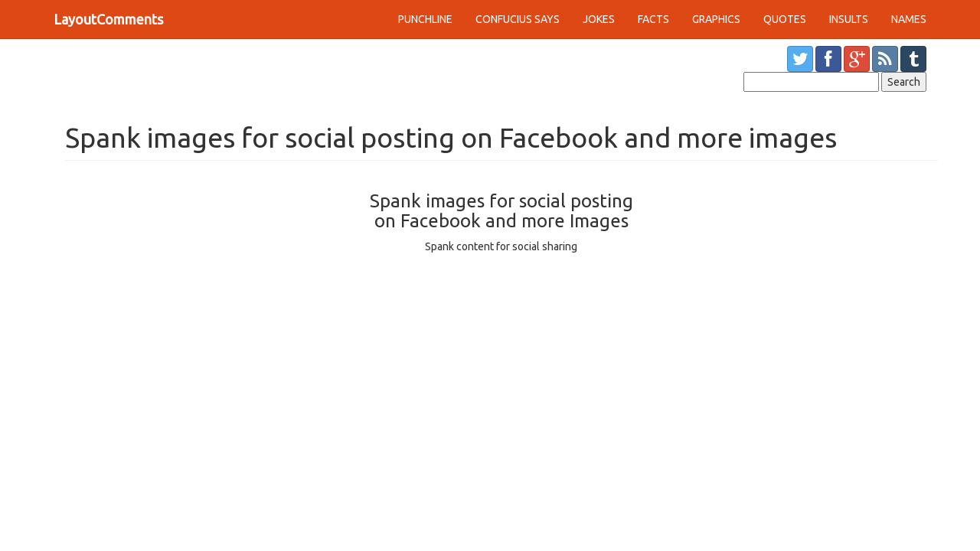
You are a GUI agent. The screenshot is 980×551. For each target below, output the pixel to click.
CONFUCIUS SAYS (518, 19)
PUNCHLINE (425, 19)
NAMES (909, 19)
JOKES (599, 19)
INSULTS (849, 19)
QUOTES (785, 19)
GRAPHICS (716, 19)
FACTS (653, 19)
